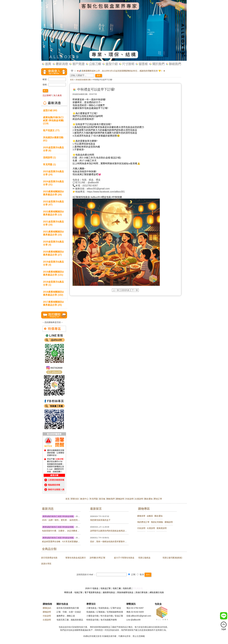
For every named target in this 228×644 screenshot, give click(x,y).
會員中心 (84, 499)
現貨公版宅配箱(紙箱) (172, 558)
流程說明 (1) (49, 157)
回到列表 (125, 290)
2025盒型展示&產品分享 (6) (53, 149)
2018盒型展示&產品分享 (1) (53, 283)
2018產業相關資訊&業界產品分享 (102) (53, 293)
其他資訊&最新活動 (83, 80)
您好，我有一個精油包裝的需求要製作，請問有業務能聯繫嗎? (118, 542)
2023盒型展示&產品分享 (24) (53, 173)
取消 (140, 575)
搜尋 (99, 76)
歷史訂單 (158, 499)
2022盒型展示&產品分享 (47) (53, 203)
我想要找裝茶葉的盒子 (100, 520)
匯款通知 (148, 499)
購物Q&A (47, 608)
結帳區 (150, 516)
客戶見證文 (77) (51, 130)
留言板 (102, 499)
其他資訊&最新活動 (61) (53, 139)
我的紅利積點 (157, 522)
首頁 (72, 80)
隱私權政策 (138, 588)
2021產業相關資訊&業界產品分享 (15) (53, 233)
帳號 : (46, 79)
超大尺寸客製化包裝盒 (124, 558)
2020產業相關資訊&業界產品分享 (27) (53, 253)
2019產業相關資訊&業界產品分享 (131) (53, 273)
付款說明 (130, 499)
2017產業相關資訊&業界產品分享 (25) (53, 303)
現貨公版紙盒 (144, 558)
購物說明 (120, 499)
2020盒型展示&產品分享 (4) (53, 243)
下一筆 (135, 290)
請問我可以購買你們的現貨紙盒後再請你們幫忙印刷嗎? (115, 531)
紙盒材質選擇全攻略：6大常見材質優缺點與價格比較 (66, 542)
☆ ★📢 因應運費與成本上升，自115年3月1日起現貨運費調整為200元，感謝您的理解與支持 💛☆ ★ (120, 71)
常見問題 (94, 499)
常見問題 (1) (49, 164)
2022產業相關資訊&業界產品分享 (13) (53, 213)
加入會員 (58, 95)
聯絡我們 (111, 499)
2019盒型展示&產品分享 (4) (53, 263)
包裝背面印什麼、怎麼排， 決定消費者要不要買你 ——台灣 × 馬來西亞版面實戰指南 (80, 531)
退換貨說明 (162, 528)
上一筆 (116, 290)
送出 (148, 575)
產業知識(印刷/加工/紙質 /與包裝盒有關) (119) (53, 120)
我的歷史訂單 (143, 522)
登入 (45, 91)
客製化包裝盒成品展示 (76, 558)
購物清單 (141, 516)
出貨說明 (139, 499)
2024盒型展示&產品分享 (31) (53, 183)
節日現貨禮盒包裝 (49, 558)
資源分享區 (46, 564)
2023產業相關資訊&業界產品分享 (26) (53, 193)
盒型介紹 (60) (50, 110)
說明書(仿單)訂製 (97, 558)
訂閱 (132, 575)
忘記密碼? (47, 95)
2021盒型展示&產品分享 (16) (53, 223)
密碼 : (46, 85)
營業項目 (75, 499)
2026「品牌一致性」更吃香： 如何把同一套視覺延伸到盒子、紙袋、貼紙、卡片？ (79, 520)
